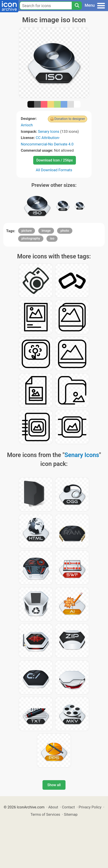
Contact (68, 807)
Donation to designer (70, 119)
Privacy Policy (90, 807)
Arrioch (27, 125)
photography (31, 238)
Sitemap (71, 814)
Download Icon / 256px (54, 160)
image (46, 231)
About (53, 807)
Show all (54, 785)
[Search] (77, 6)
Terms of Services (45, 814)
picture (27, 231)
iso (52, 238)
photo (65, 231)
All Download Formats (54, 170)
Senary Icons (49, 131)
